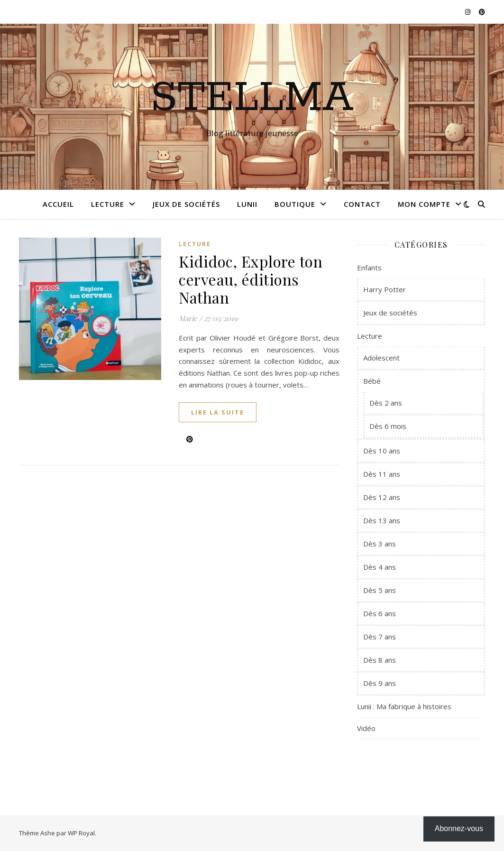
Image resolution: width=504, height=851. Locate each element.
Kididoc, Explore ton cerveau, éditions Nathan (251, 279)
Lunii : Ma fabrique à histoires (404, 706)
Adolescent (381, 358)
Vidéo (366, 728)
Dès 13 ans (382, 520)
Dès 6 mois (388, 426)
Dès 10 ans (382, 451)
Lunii (247, 204)
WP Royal (81, 833)
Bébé (372, 381)
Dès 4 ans (380, 567)
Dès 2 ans (386, 403)
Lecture (108, 204)
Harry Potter (385, 289)
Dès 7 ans (380, 637)
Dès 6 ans (380, 613)
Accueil (58, 204)
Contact (362, 204)
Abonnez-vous (459, 828)
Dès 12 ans (382, 497)
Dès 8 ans (380, 660)
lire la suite (218, 412)
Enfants (369, 268)
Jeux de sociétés (186, 204)
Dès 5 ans (380, 590)
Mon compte (424, 204)
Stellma (252, 98)
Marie (188, 318)
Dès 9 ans (380, 683)
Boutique (295, 204)
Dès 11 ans (382, 474)
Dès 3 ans (380, 544)
